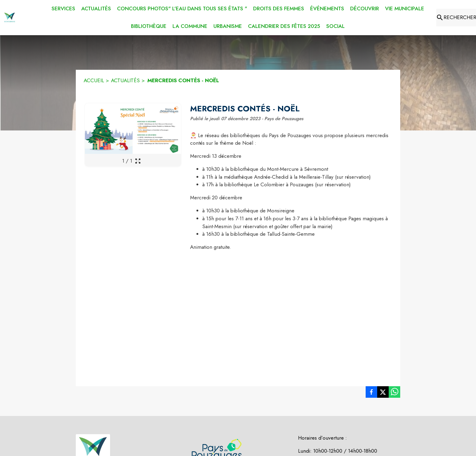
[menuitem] (63, 8)
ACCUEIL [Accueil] (94, 80)
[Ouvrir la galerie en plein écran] (138, 161)
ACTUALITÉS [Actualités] (125, 80)
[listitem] (371, 393)
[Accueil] (10, 18)
